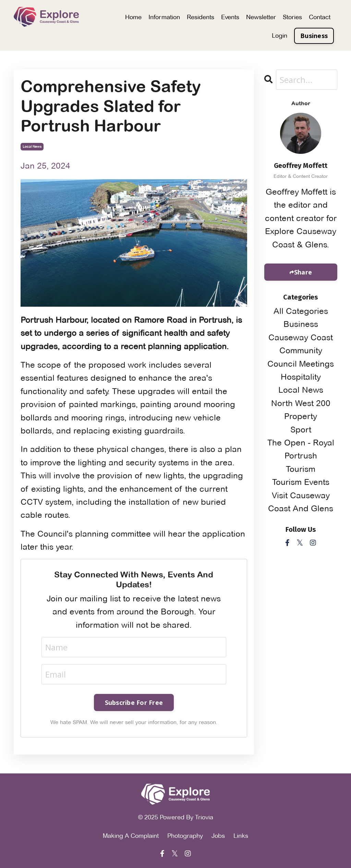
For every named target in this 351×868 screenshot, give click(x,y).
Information (164, 17)
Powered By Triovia (186, 817)
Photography (185, 836)
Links (241, 836)
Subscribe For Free (134, 702)
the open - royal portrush (301, 449)
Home (133, 17)
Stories (292, 17)
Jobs (218, 836)
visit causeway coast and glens (301, 502)
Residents (201, 17)
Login (280, 35)
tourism (301, 469)
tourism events (301, 482)
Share (303, 272)
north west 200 (301, 403)
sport (301, 430)
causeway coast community (301, 344)
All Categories (301, 311)
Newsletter (261, 17)
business (301, 324)
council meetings (301, 364)
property (301, 416)
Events (230, 17)
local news (32, 146)
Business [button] (314, 36)
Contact (320, 17)
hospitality (301, 377)
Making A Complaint (131, 836)
